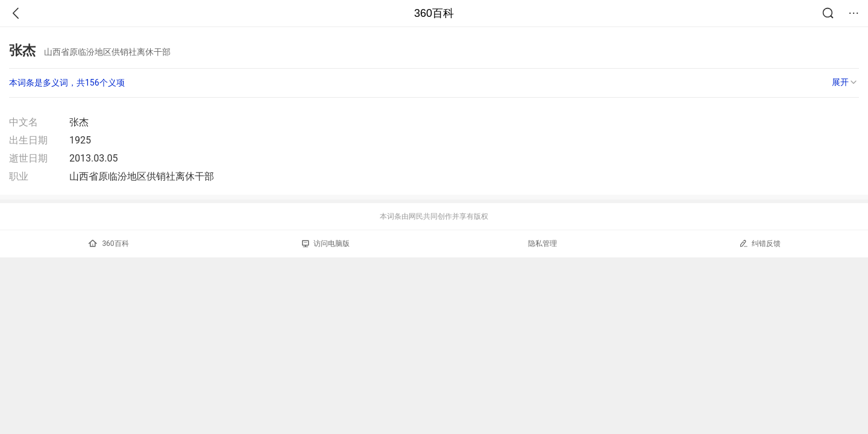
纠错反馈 (760, 243)
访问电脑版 (326, 244)
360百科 (434, 13)
